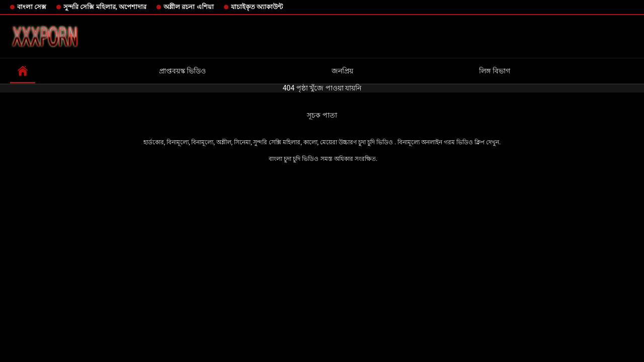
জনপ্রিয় (342, 71)
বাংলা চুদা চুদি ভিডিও (294, 159)
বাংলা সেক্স (32, 7)
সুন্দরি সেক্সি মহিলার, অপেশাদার (105, 7)
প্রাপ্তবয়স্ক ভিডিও (182, 71)
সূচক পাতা (322, 115)
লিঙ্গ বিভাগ (494, 71)
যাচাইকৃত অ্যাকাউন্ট (257, 7)
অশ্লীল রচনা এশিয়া (188, 7)
